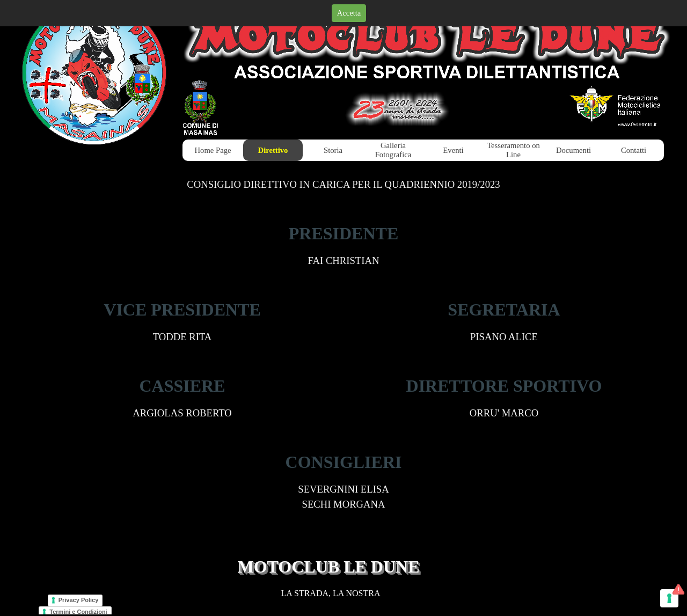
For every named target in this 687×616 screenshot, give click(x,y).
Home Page (213, 150)
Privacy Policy (79, 600)
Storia (333, 150)
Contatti (634, 150)
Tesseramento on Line (513, 150)
